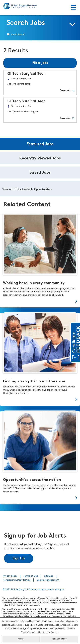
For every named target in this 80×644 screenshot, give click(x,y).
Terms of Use (31, 576)
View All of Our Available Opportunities (27, 189)
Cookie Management (48, 580)
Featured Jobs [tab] (40, 144)
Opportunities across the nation (32, 480)
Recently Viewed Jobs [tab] (40, 158)
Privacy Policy (10, 576)
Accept (21, 639)
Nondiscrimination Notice (17, 580)
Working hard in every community (34, 283)
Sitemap (49, 576)
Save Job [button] (65, 91)
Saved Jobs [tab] (40, 173)
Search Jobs (26, 23)
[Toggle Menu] (73, 8)
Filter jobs (40, 63)
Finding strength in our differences (34, 382)
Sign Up (19, 558)
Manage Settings (59, 639)
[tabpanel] (40, 189)
